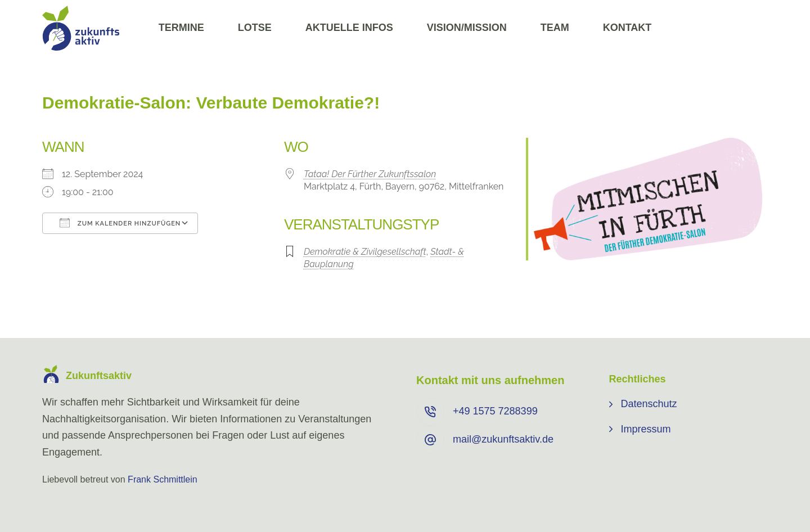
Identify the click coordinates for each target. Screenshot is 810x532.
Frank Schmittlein (163, 479)
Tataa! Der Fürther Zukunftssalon (370, 174)
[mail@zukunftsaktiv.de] (430, 440)
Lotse (255, 28)
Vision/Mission (467, 28)
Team (555, 28)
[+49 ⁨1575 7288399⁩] (430, 412)
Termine (181, 28)
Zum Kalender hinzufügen (120, 223)
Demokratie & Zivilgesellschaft (365, 252)
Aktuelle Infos (349, 28)
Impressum (646, 429)
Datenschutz (649, 404)
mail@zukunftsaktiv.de (503, 439)
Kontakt (627, 28)
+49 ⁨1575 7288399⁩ (495, 411)
